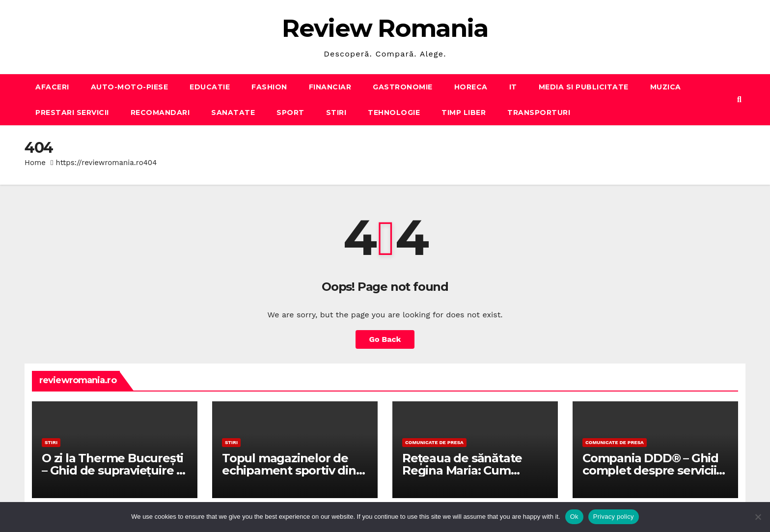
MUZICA (666, 87)
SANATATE (233, 112)
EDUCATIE (210, 87)
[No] (758, 517)
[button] (739, 99)
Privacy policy (614, 517)
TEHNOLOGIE (394, 112)
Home (35, 163)
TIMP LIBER (464, 112)
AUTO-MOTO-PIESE (130, 87)
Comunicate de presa (434, 442)
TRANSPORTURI (539, 112)
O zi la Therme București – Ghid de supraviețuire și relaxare (113, 470)
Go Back (385, 339)
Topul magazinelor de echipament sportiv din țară (289, 470)
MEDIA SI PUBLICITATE (584, 87)
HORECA (471, 87)
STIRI (336, 112)
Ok (574, 517)
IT (513, 87)
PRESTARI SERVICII (72, 112)
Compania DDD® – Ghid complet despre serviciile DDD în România (655, 470)
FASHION (269, 87)
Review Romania (385, 28)
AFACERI (52, 87)
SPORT (290, 112)
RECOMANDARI (160, 112)
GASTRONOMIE (403, 87)
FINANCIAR (330, 87)
